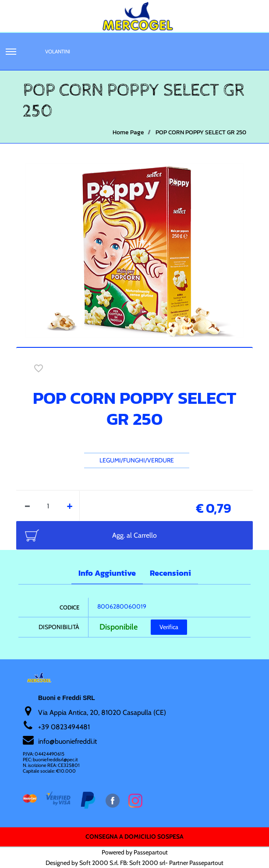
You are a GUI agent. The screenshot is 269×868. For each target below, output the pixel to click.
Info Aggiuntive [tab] (107, 573)
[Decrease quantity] (27, 506)
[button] (134, 250)
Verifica (169, 627)
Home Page (128, 132)
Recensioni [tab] (170, 573)
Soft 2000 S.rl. (99, 863)
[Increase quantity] (70, 506)
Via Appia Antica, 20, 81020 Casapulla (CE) (102, 712)
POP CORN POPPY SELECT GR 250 (201, 132)
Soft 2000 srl (147, 863)
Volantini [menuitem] (58, 51)
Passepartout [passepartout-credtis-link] (151, 852)
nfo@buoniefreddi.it (68, 741)
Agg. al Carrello (134, 535)
